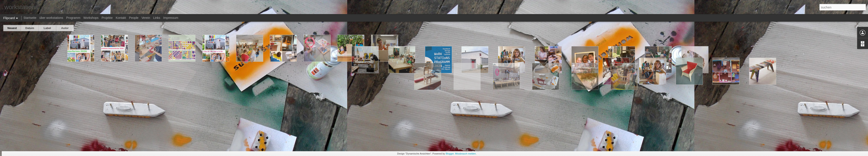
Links (157, 18)
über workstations (51, 18)
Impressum (171, 18)
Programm (73, 18)
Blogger (450, 154)
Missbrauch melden (465, 154)
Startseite (30, 18)
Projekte (107, 18)
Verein (146, 18)
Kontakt (121, 18)
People (134, 18)
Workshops (91, 18)
